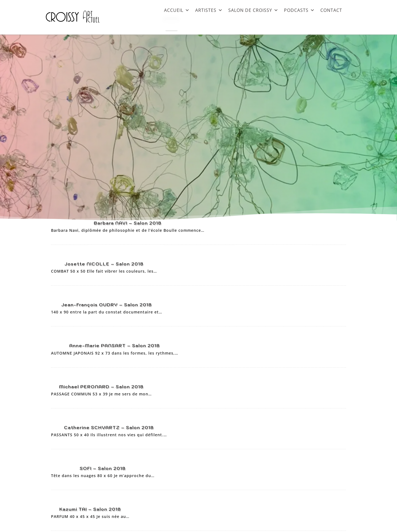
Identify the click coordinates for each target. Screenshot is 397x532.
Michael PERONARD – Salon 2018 (101, 387)
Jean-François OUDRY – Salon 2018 (107, 305)
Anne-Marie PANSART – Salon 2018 (115, 345)
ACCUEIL (177, 10)
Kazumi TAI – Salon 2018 (90, 509)
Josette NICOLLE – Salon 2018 (104, 264)
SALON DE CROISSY (253, 10)
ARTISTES (209, 10)
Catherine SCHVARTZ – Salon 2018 (109, 427)
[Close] (171, 26)
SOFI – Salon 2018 (103, 468)
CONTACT (331, 10)
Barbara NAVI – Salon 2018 (128, 223)
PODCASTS (299, 10)
